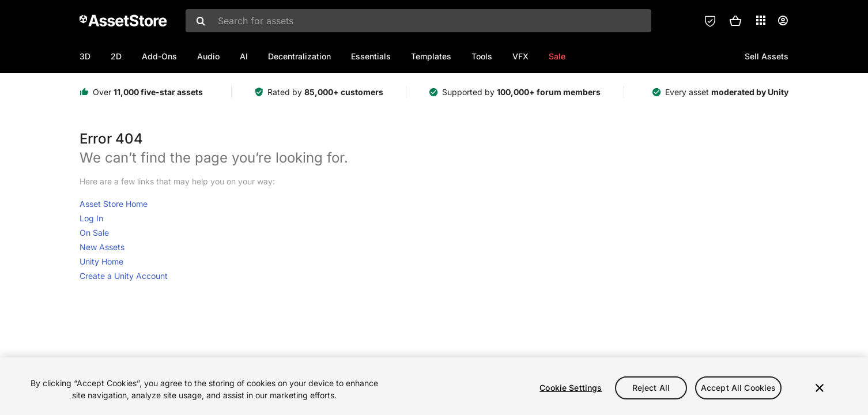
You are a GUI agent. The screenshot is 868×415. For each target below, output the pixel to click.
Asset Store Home (114, 204)
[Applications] (761, 20)
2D (116, 56)
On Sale (94, 233)
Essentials (371, 56)
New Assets (102, 247)
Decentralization (299, 56)
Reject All (651, 388)
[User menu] (783, 21)
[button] (735, 21)
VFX (520, 56)
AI (244, 56)
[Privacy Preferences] (710, 21)
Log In (91, 218)
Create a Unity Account (124, 276)
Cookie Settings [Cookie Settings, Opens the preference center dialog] (571, 388)
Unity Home (101, 261)
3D (85, 56)
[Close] (820, 388)
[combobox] (418, 21)
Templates (431, 56)
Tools (482, 56)
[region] (434, 386)
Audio (208, 56)
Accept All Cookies (739, 388)
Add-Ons (159, 56)
